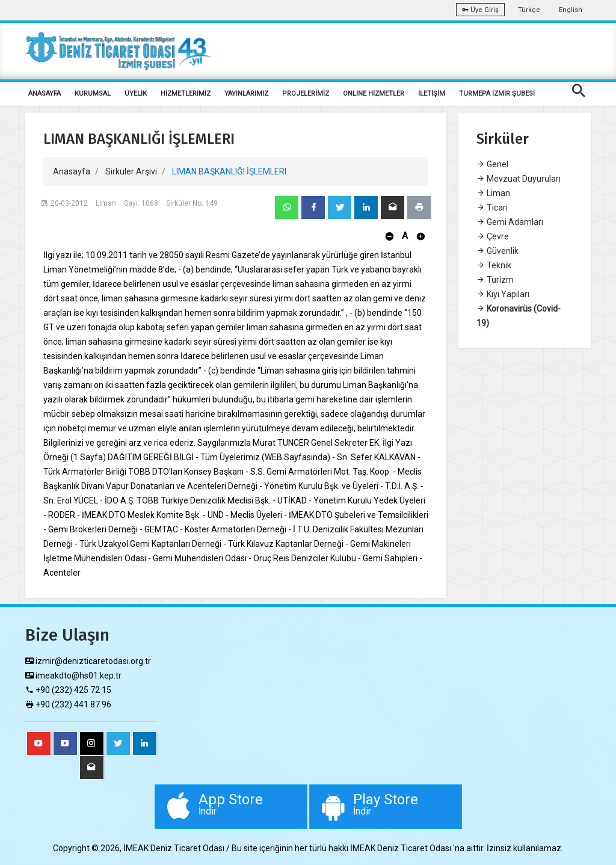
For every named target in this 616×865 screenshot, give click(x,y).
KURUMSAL (93, 94)
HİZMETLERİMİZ (186, 94)
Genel (492, 164)
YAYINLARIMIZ (246, 94)
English (571, 10)
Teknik (494, 265)
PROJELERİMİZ (306, 94)
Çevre (493, 236)
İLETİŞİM (432, 94)
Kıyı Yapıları (503, 294)
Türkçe (529, 10)
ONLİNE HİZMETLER (374, 94)
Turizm (495, 280)
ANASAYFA (45, 94)
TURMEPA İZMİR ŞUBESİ (497, 94)
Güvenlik (497, 251)
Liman (493, 193)
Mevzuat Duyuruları (519, 179)
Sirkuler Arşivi (131, 171)
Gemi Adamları (510, 222)
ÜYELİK (136, 94)
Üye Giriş (480, 10)
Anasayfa (72, 171)
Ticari (492, 208)
